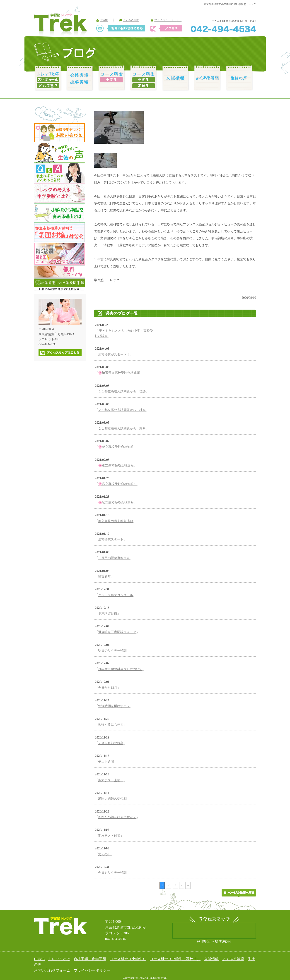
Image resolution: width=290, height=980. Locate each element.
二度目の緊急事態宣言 (114, 558)
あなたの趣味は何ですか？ (117, 817)
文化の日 (104, 854)
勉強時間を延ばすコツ (114, 706)
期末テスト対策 (109, 836)
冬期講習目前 (108, 613)
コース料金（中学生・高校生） (175, 959)
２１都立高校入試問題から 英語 (122, 391)
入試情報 (211, 959)
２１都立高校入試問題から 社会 (122, 410)
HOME (104, 20)
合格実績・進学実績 (90, 959)
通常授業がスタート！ (114, 355)
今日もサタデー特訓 (112, 873)
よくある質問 (131, 20)
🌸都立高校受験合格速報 (116, 447)
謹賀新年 (104, 577)
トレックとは (59, 959)
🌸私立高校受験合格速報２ (117, 484)
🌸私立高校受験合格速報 (116, 503)
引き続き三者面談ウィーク (117, 632)
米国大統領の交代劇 (112, 799)
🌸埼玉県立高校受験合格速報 (119, 373)
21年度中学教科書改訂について (120, 669)
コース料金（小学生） (128, 959)
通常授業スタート (111, 539)
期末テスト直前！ (111, 780)
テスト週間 (106, 762)
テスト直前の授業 (111, 743)
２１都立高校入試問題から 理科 (122, 429)
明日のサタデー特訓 (112, 651)
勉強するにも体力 (111, 725)
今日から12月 (108, 688)
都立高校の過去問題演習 (116, 521)
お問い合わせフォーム (52, 970)
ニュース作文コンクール (116, 595)
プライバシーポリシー (168, 20)
